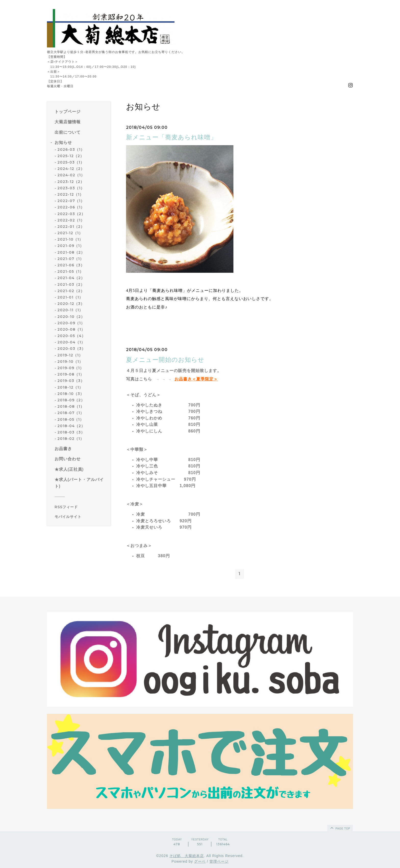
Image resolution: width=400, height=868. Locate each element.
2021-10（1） (70, 239)
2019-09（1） (71, 368)
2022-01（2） (71, 227)
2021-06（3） (71, 265)
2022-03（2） (71, 214)
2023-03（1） (71, 188)
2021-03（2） (71, 284)
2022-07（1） (71, 201)
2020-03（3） (71, 349)
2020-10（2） (71, 317)
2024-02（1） (71, 175)
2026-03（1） (71, 150)
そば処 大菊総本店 (187, 856)
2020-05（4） (71, 336)
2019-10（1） (70, 362)
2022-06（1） (71, 207)
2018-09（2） (71, 400)
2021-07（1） (71, 259)
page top (340, 828)
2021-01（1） (70, 297)
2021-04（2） (71, 278)
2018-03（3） (71, 432)
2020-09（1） (71, 323)
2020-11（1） (70, 310)
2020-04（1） (71, 342)
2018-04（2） (71, 426)
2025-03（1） (71, 162)
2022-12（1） (70, 194)
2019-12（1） (70, 355)
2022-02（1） (71, 220)
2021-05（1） (70, 271)
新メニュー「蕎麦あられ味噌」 (171, 137)
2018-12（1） (70, 387)
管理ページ (219, 861)
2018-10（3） (71, 394)
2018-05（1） (71, 419)
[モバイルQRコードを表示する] (81, 517)
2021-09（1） (71, 246)
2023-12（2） (71, 182)
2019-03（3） (71, 381)
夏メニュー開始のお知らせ (165, 360)
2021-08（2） (71, 252)
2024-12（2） (71, 169)
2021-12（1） (70, 233)
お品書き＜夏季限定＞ (196, 379)
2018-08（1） (71, 406)
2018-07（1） (71, 413)
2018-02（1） (71, 439)
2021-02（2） (71, 291)
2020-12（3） (71, 304)
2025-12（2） (71, 156)
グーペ (200, 861)
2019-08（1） (71, 374)
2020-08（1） (71, 329)
